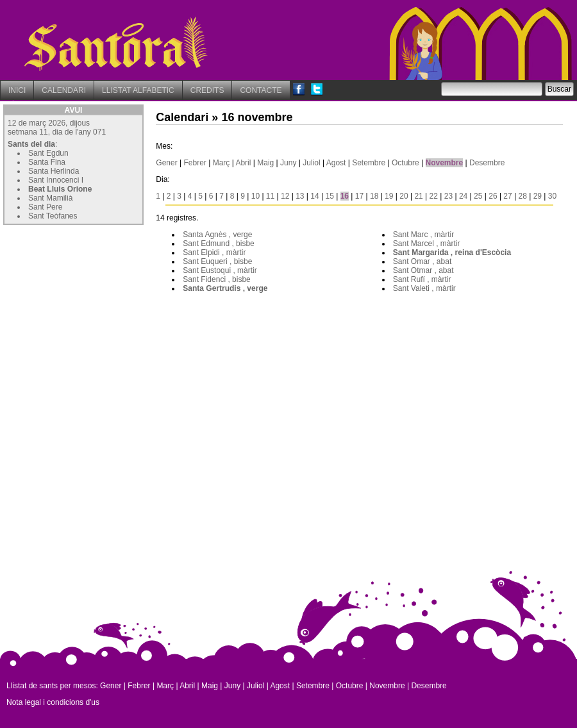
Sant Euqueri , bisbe (217, 261)
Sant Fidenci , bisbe (216, 279)
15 (329, 196)
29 (538, 196)
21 (418, 196)
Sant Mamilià (50, 198)
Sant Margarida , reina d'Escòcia (452, 252)
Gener (166, 163)
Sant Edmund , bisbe (218, 244)
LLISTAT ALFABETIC (138, 90)
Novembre (445, 163)
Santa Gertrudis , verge (225, 288)
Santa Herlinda (54, 171)
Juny (288, 163)
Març (222, 163)
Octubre (406, 163)
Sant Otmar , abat (423, 270)
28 (523, 196)
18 (374, 196)
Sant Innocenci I (56, 180)
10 (255, 196)
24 (463, 196)
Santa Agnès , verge (217, 235)
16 (345, 196)
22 (434, 196)
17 (359, 196)
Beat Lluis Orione (60, 189)
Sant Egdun (48, 153)
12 (285, 196)
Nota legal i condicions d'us (53, 702)
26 (493, 196)
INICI (17, 90)
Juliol (311, 163)
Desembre (487, 163)
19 (389, 196)
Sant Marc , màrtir (423, 235)
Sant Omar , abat (422, 261)
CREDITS (207, 90)
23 (448, 196)
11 (270, 196)
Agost (336, 163)
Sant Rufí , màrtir (422, 279)
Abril (243, 163)
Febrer (195, 163)
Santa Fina (47, 162)
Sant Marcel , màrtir (427, 244)
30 (552, 196)
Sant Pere (45, 207)
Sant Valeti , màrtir (424, 288)
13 (300, 196)
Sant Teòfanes (53, 216)
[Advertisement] (99, 308)
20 (404, 196)
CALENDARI (64, 90)
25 (478, 196)
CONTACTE (261, 90)
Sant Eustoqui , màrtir (220, 270)
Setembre (369, 163)
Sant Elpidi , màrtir (214, 252)
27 (507, 196)
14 (314, 196)
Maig (265, 163)
